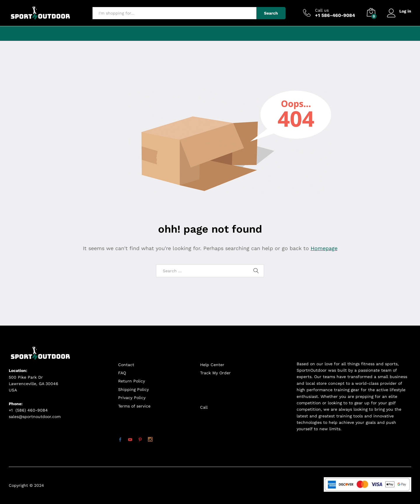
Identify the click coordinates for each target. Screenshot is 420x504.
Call (204, 407)
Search (271, 13)
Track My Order (215, 373)
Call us (322, 10)
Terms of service (134, 406)
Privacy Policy (132, 398)
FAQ (122, 373)
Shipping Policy (133, 389)
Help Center (212, 365)
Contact (126, 365)
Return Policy (132, 381)
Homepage (324, 248)
